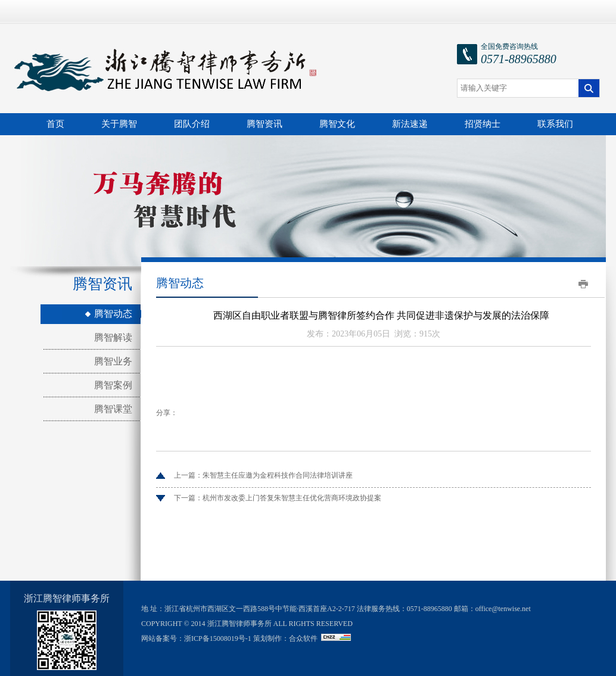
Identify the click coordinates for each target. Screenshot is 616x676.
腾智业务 (113, 361)
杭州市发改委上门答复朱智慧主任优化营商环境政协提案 (292, 498)
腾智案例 (113, 385)
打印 (583, 284)
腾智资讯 (265, 124)
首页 (55, 124)
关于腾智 (119, 124)
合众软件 (303, 638)
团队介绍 (192, 124)
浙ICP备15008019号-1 (218, 638)
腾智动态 (113, 314)
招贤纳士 (483, 124)
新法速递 (410, 124)
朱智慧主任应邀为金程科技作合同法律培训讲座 (278, 475)
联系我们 (555, 124)
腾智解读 (113, 337)
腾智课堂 (113, 409)
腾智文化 (337, 124)
